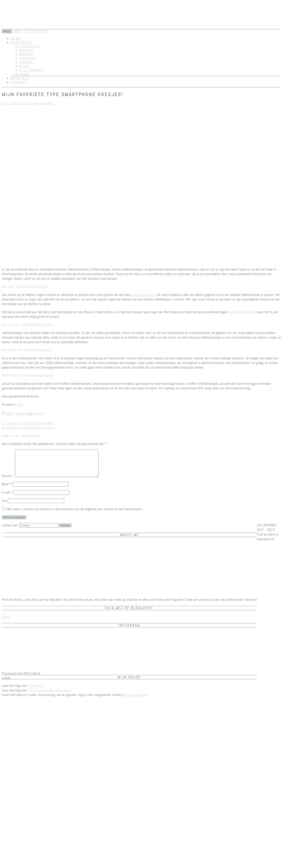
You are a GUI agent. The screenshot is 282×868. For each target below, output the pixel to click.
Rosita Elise (45, 103)
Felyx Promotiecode (41, 695)
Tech (20, 405)
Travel (26, 62)
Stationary (31, 70)
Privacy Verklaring (136, 700)
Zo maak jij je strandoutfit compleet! (28, 423)
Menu (7, 31)
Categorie (21, 42)
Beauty (27, 50)
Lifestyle (30, 46)
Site (4, 506)
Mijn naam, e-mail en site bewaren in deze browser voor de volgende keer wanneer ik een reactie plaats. (75, 514)
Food (24, 66)
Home (16, 39)
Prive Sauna (35, 691)
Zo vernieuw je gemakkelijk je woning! (28, 428)
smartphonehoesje (144, 295)
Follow (6, 622)
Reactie (8, 481)
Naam (7, 489)
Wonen (26, 54)
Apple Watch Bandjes (242, 312)
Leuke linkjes (63, 695)
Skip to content (31, 31)
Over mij (20, 78)
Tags (24, 74)
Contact (19, 82)
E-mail (7, 498)
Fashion (28, 58)
